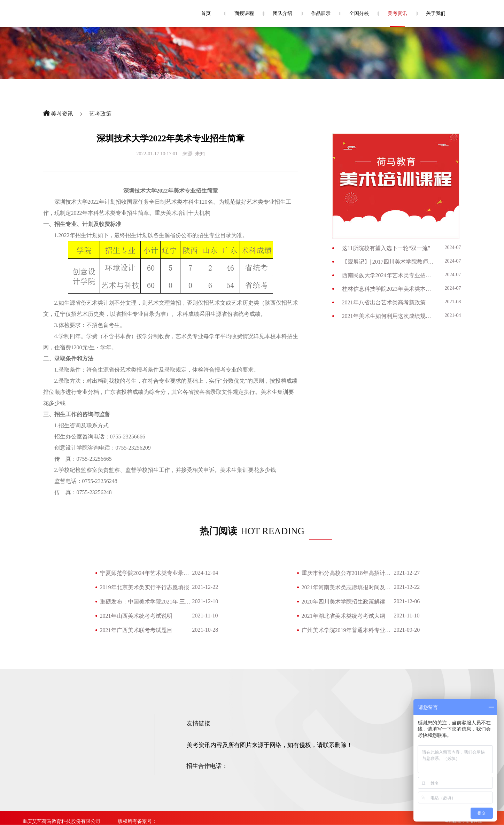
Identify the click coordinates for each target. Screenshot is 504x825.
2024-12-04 (205, 573)
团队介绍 (282, 13)
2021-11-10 (205, 616)
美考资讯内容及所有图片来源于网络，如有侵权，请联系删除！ (270, 745)
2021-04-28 (456, 315)
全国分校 (359, 13)
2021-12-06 (407, 601)
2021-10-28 (205, 630)
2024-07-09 (456, 247)
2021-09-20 (407, 630)
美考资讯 (397, 13)
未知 (200, 154)
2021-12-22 (205, 587)
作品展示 (321, 13)
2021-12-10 (205, 601)
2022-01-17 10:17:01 (157, 154)
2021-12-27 (407, 573)
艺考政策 (100, 114)
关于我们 (436, 13)
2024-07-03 (456, 275)
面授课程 (244, 13)
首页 (206, 13)
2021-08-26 (456, 302)
